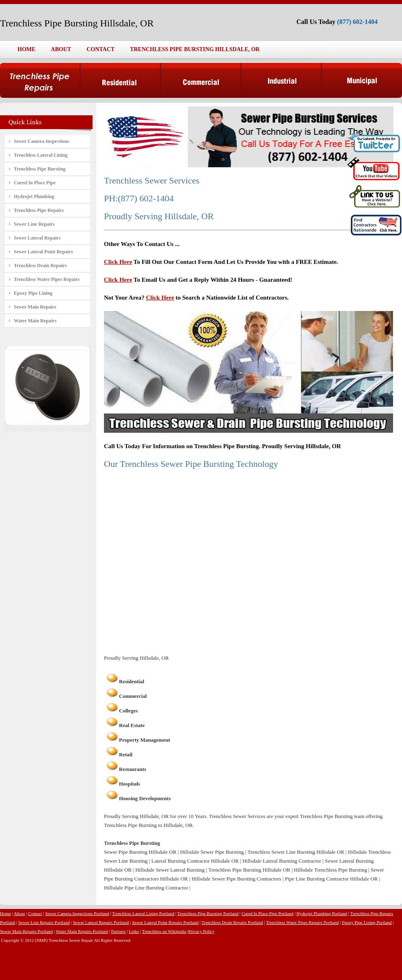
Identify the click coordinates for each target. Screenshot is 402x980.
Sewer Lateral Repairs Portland (101, 922)
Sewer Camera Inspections (41, 141)
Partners (118, 931)
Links (134, 931)
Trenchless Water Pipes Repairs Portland (302, 922)
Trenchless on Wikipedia (164, 931)
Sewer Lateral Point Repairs (43, 252)
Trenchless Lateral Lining (41, 155)
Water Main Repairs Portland (82, 931)
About (19, 913)
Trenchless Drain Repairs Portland (232, 922)
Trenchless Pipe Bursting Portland (208, 913)
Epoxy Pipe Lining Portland (367, 922)
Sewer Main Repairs (35, 307)
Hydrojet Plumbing (34, 196)
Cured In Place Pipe (35, 183)
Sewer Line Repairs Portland (44, 922)
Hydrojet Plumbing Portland (322, 913)
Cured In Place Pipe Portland (268, 913)
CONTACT (100, 49)
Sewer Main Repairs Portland (26, 931)
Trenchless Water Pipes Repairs (47, 279)
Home (5, 913)
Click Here (118, 262)
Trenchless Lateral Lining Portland (143, 913)
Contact (35, 913)
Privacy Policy (201, 931)
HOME (26, 49)
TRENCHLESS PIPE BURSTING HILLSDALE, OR (195, 49)
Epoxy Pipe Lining (33, 293)
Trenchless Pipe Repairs (39, 210)
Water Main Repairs (35, 321)
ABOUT (61, 49)
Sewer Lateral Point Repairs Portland (165, 922)
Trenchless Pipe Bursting (40, 169)
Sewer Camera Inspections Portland (77, 913)
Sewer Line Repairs (34, 224)
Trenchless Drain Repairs (40, 266)
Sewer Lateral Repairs (37, 238)
